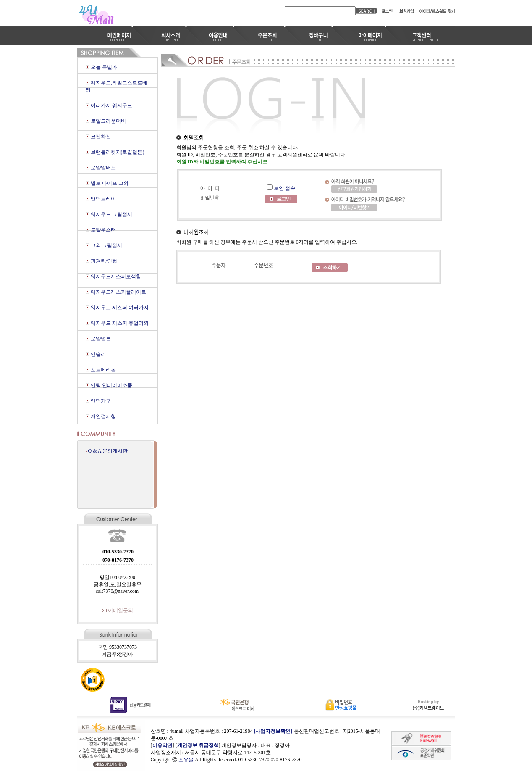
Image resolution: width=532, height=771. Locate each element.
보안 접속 (284, 188)
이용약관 (162, 745)
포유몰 (186, 760)
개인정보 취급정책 (198, 745)
